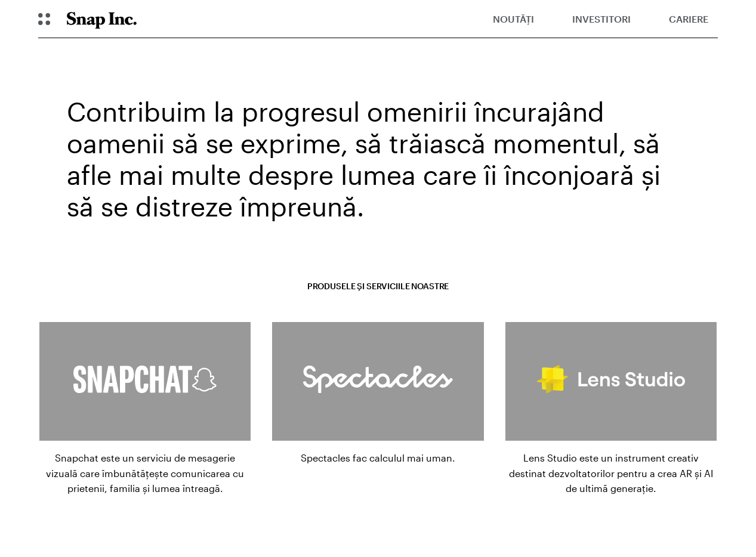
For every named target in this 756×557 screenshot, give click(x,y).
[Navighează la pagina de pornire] (102, 19)
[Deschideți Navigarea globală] (44, 19)
